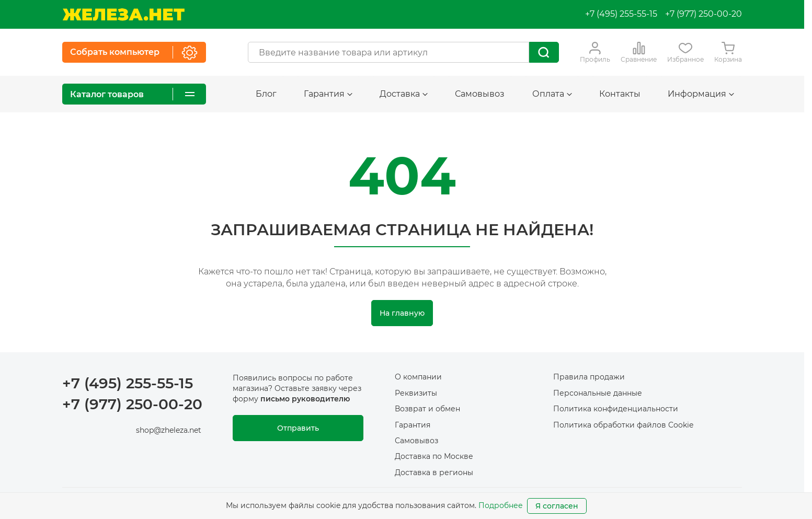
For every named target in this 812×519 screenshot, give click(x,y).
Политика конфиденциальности (616, 409)
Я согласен (557, 506)
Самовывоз (480, 94)
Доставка (404, 94)
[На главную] (123, 14)
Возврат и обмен (427, 409)
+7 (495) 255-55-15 (621, 14)
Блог (266, 94)
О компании (418, 377)
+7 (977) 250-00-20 (704, 14)
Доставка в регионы (434, 472)
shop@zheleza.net (169, 430)
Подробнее (501, 505)
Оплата (552, 94)
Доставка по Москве (434, 456)
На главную (402, 313)
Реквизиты (416, 393)
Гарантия (328, 94)
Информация (701, 94)
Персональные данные (598, 393)
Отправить (298, 428)
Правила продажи (589, 377)
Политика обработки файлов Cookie (623, 425)
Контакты (620, 94)
